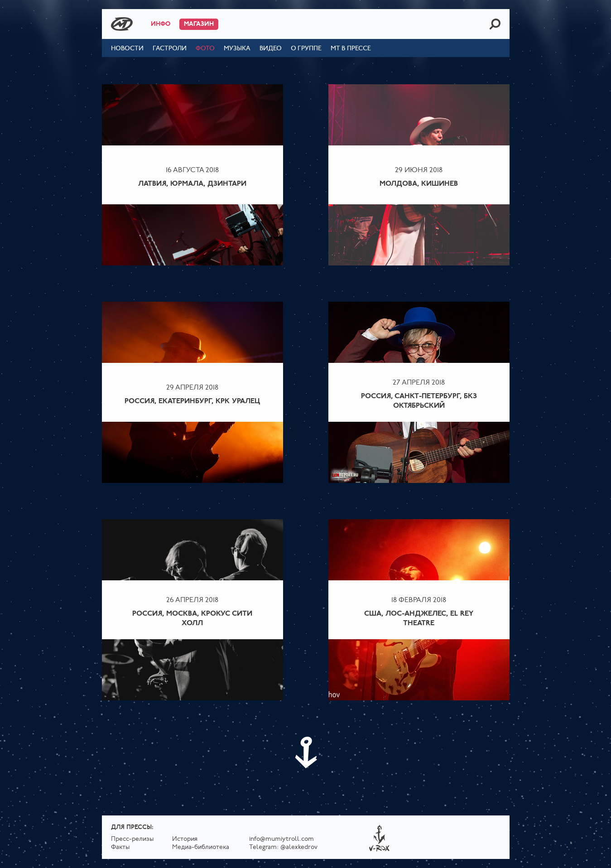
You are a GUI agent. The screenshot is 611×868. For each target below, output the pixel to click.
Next (306, 752)
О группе (306, 49)
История (185, 839)
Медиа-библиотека (201, 847)
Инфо (161, 24)
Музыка (237, 49)
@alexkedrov (299, 847)
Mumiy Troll (122, 24)
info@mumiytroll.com (281, 839)
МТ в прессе (351, 49)
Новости (127, 49)
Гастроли (170, 49)
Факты (120, 847)
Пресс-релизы (132, 839)
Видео (271, 49)
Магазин (199, 24)
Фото (205, 49)
